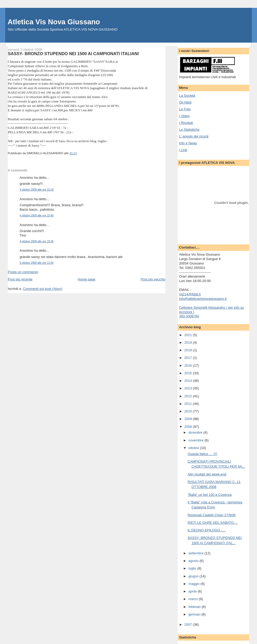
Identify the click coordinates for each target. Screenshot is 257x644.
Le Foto (185, 109)
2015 (189, 373)
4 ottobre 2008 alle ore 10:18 (37, 190)
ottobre (194, 448)
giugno (194, 576)
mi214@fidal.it (190, 294)
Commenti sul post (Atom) (43, 289)
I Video (184, 116)
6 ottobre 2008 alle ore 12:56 (37, 263)
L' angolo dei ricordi (194, 136)
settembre (196, 553)
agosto (194, 561)
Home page (86, 279)
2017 (189, 358)
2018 (189, 350)
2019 (189, 343)
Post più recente (20, 279)
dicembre (196, 432)
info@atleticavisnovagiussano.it (203, 299)
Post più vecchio (153, 279)
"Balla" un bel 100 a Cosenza (210, 495)
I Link (183, 150)
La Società (187, 96)
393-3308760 (189, 316)
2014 (189, 381)
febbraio (195, 607)
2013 (189, 388)
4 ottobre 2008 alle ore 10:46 (37, 215)
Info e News (188, 143)
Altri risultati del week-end (207, 474)
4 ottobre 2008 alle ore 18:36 (37, 241)
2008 (189, 427)
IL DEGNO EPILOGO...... (207, 530)
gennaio (195, 614)
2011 (189, 404)
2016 (189, 366)
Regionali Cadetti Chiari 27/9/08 (212, 515)
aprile (193, 591)
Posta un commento (23, 272)
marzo (194, 599)
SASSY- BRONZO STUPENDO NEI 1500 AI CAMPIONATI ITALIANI (73, 54)
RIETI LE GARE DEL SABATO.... (213, 523)
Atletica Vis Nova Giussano (54, 22)
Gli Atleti (185, 102)
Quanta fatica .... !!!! (202, 454)
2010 (189, 411)
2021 (189, 335)
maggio (194, 584)
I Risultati (186, 123)
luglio (193, 568)
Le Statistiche (189, 130)
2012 (189, 396)
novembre (196, 440)
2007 (189, 625)
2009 (189, 419)
